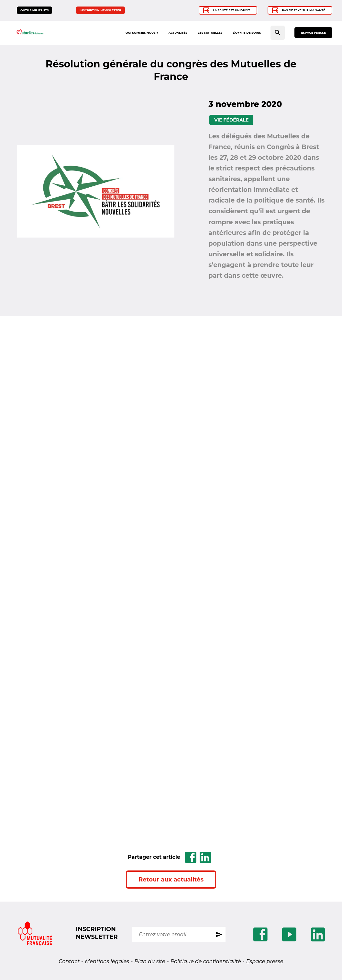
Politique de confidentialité (206, 961)
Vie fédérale (231, 120)
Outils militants (34, 10)
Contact (69, 961)
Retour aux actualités (171, 880)
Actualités (178, 33)
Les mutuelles (210, 33)
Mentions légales (107, 961)
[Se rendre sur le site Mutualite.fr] (35, 934)
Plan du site (150, 961)
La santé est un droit (232, 10)
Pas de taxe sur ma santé (303, 10)
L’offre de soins (247, 33)
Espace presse (313, 33)
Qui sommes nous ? (142, 33)
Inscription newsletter (100, 10)
